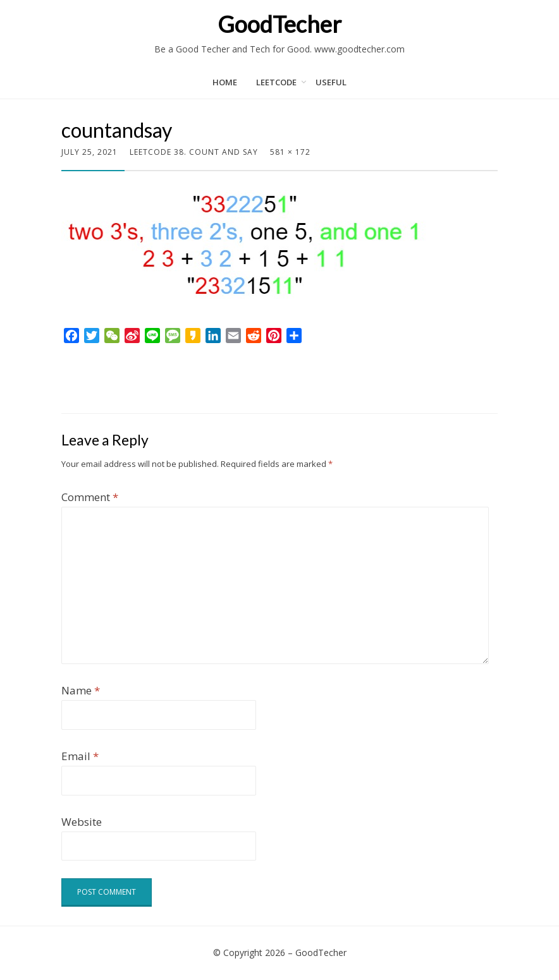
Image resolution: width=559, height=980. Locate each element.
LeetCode (276, 82)
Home (225, 82)
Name (81, 690)
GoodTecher (279, 24)
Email (80, 756)
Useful (331, 82)
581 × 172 (290, 152)
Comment (90, 497)
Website (82, 822)
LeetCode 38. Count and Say (194, 152)
